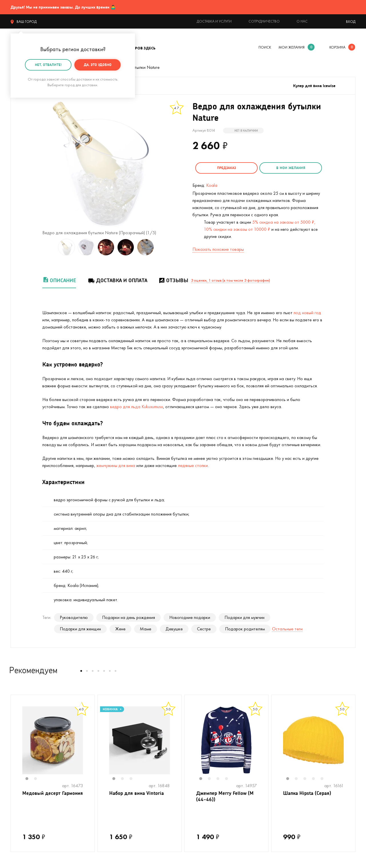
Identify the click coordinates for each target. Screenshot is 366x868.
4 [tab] (229, 778)
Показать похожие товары (218, 248)
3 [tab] (134, 778)
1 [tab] (30, 778)
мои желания (292, 47)
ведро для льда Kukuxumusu (137, 406)
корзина (337, 47)
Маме (146, 628)
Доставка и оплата (117, 279)
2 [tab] (38, 778)
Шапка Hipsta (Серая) (309, 793)
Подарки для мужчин (244, 617)
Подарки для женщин (80, 628)
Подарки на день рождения (129, 617)
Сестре (204, 628)
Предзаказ (225, 168)
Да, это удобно (98, 65)
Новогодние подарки (190, 617)
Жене (120, 628)
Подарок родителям (245, 628)
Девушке (174, 628)
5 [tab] (325, 778)
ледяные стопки (193, 465)
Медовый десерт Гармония (42, 796)
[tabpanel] (53, 739)
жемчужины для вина (116, 465)
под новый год (307, 312)
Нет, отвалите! (48, 65)
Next (89, 743)
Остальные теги (287, 628)
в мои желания (287, 168)
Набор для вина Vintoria (138, 793)
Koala (212, 184)
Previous (17, 743)
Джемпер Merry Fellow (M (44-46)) (226, 796)
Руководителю (74, 617)
